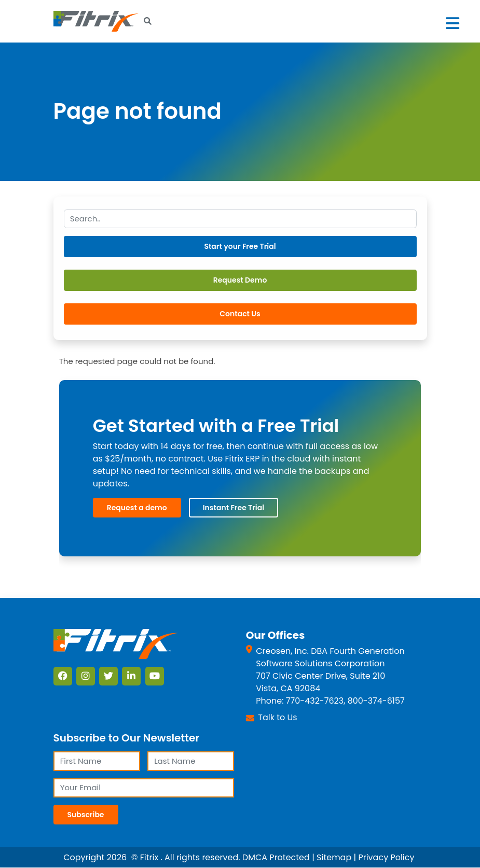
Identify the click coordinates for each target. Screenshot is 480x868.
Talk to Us (277, 717)
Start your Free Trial (240, 246)
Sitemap (334, 857)
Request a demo (137, 508)
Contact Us (240, 314)
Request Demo (240, 280)
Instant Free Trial (234, 508)
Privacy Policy (386, 857)
